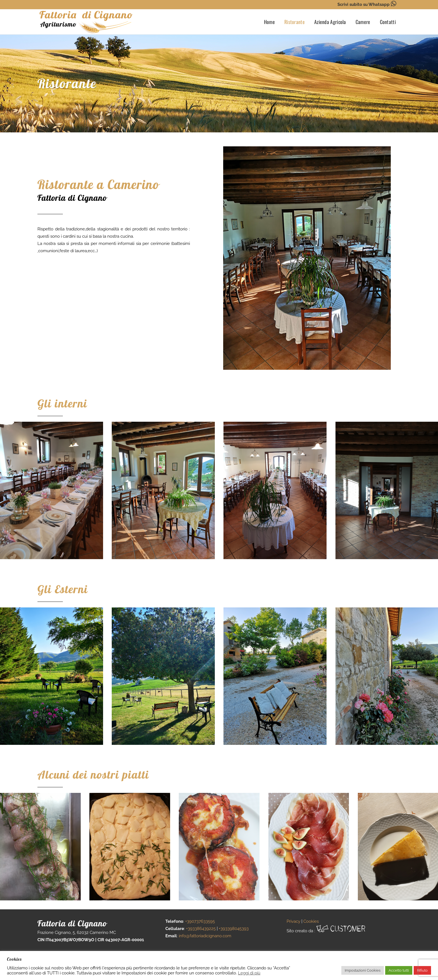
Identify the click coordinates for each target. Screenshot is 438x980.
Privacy (293, 921)
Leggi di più (249, 973)
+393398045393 (234, 929)
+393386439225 (201, 929)
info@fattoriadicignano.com (205, 936)
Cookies (311, 921)
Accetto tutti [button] (399, 970)
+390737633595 (200, 921)
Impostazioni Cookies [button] (363, 970)
